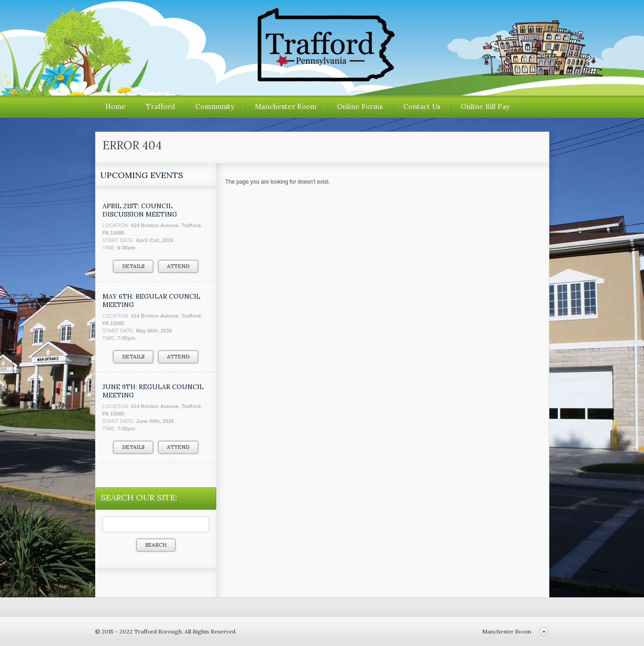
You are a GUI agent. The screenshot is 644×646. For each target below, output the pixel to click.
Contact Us (422, 106)
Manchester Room (286, 106)
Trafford (161, 106)
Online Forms (360, 106)
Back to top (544, 631)
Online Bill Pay (485, 106)
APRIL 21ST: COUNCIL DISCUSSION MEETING (140, 210)
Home (116, 106)
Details (133, 266)
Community (215, 106)
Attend (178, 266)
